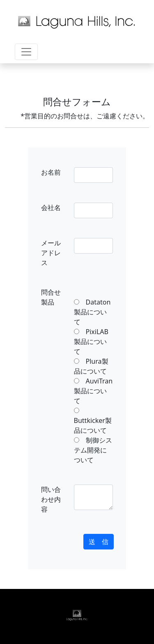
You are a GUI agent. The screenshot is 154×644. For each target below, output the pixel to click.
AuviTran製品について (93, 391)
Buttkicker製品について (93, 420)
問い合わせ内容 (51, 499)
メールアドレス (51, 253)
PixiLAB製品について (91, 342)
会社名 (51, 208)
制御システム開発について (93, 450)
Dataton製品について (92, 312)
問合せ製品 (51, 297)
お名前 (51, 172)
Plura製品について (91, 366)
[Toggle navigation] (26, 52)
